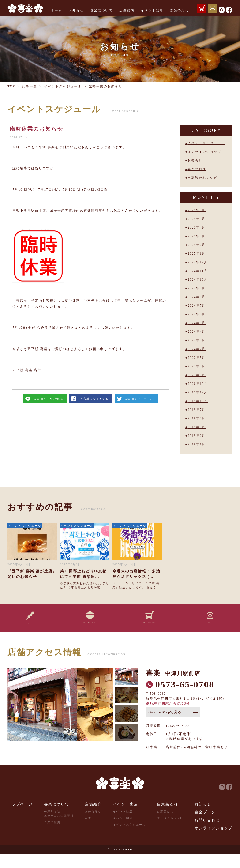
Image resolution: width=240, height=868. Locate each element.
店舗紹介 (93, 818)
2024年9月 (197, 288)
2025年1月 (197, 254)
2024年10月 (198, 280)
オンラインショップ (204, 152)
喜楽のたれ (179, 10)
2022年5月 (197, 358)
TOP (11, 86)
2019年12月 (198, 392)
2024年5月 (197, 323)
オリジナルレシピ (170, 832)
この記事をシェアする (93, 399)
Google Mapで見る (165, 726)
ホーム (56, 10)
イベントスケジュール (63, 86)
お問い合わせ (207, 834)
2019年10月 (198, 401)
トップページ (20, 818)
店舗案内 (127, 10)
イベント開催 (123, 832)
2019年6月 (197, 418)
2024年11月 (197, 271)
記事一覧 (30, 86)
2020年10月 (198, 384)
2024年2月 (197, 349)
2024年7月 (197, 306)
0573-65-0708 (185, 698)
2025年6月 (197, 210)
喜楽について (101, 10)
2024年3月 (197, 340)
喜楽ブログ (197, 169)
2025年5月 (197, 219)
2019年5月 (197, 427)
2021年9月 (197, 375)
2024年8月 (197, 297)
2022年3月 (197, 366)
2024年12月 (198, 262)
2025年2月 (197, 245)
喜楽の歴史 (52, 836)
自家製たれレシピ (202, 178)
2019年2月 (197, 436)
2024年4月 (197, 332)
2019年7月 (197, 410)
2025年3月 (197, 236)
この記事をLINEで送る (47, 399)
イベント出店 (152, 10)
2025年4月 (197, 228)
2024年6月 (197, 314)
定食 (88, 832)
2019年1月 (197, 444)
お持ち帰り (93, 826)
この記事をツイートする (139, 399)
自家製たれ (168, 818)
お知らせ (76, 10)
